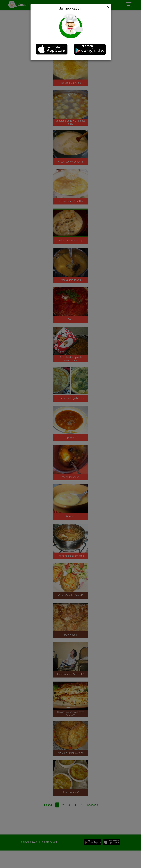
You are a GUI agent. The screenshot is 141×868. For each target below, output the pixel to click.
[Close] (108, 7)
